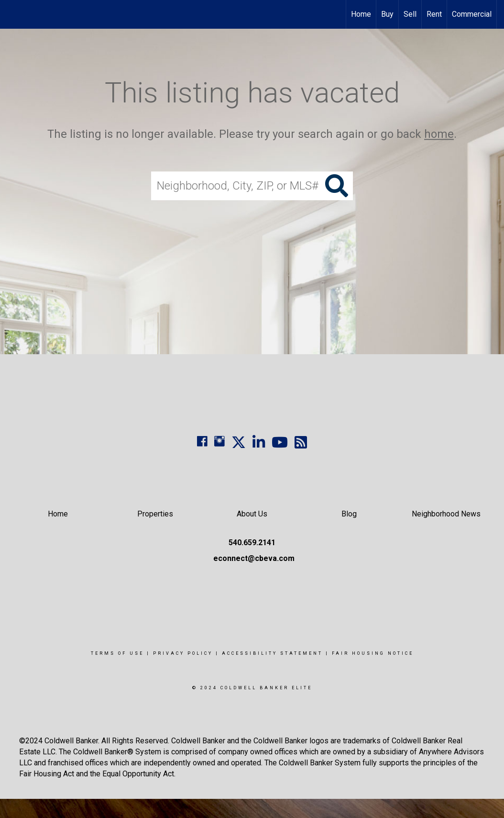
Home (361, 14)
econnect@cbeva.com (254, 558)
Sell (410, 14)
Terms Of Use (117, 653)
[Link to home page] (12, 14)
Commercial (472, 14)
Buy (387, 14)
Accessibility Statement (272, 653)
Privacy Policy (183, 653)
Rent (434, 14)
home (439, 134)
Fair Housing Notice (373, 653)
